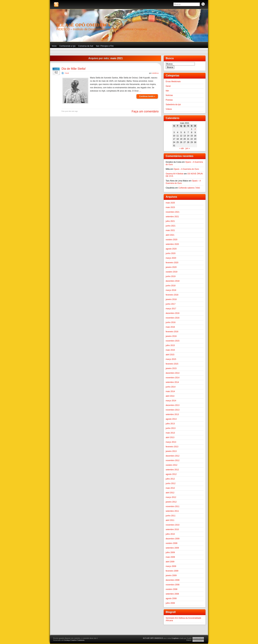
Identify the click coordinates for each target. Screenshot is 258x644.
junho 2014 (171, 387)
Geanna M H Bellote (175, 174)
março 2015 (171, 359)
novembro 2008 (173, 585)
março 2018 (171, 290)
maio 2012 (170, 488)
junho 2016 (171, 322)
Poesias (169, 100)
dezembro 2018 (173, 281)
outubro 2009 (172, 543)
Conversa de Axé (86, 46)
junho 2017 (171, 304)
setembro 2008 (172, 594)
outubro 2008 (172, 589)
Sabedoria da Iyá (173, 105)
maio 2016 (170, 327)
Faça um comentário (145, 111)
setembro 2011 (172, 511)
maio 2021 (170, 230)
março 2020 (171, 258)
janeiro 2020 (171, 267)
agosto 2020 (171, 249)
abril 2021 (170, 235)
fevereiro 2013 (172, 447)
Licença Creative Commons (74, 640)
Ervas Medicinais (173, 82)
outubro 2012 (172, 465)
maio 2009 (170, 557)
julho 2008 (170, 603)
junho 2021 (171, 226)
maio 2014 (170, 391)
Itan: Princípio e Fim (105, 46)
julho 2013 (170, 424)
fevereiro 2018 (172, 295)
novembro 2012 (173, 460)
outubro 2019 (172, 272)
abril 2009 (170, 562)
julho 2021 (170, 221)
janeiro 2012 (171, 502)
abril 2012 (170, 493)
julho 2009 (170, 552)
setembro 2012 (172, 470)
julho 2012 (170, 479)
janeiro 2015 (171, 368)
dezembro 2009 (173, 539)
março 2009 (171, 566)
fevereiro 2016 (172, 332)
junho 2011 (171, 516)
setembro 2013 (172, 414)
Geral (67, 73)
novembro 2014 (173, 378)
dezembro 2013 (173, 405)
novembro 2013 (173, 410)
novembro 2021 (173, 212)
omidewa (155, 73)
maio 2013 (170, 433)
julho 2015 (170, 345)
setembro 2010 (172, 529)
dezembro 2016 (173, 313)
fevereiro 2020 (172, 263)
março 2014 (171, 401)
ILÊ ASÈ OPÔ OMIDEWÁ (83, 25)
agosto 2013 (171, 419)
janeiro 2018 (171, 299)
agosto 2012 (171, 474)
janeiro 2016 (171, 336)
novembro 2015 (173, 341)
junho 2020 (171, 253)
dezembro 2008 (173, 580)
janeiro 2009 (171, 575)
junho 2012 (171, 483)
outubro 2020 (172, 240)
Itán (167, 91)
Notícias (169, 95)
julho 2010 (170, 534)
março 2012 (171, 497)
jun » (188, 148)
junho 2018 (171, 286)
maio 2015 (170, 350)
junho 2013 (171, 428)
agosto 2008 (171, 598)
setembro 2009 (172, 548)
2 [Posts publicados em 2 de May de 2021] (195, 129)
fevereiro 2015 (172, 364)
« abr (182, 148)
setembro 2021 (172, 217)
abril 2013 (170, 437)
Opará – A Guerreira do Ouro (186, 169)
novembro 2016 (173, 318)
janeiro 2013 (171, 451)
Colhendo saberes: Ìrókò (189, 188)
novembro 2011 (173, 506)
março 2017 (171, 309)
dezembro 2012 (173, 456)
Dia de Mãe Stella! (74, 69)
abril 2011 (170, 520)
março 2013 (171, 442)
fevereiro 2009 (172, 571)
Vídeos (169, 109)
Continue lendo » (147, 96)
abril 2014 (170, 396)
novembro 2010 (173, 525)
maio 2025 (170, 203)
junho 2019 (171, 276)
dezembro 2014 (173, 373)
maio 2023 (170, 207)
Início (54, 46)
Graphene (175, 638)
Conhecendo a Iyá (67, 46)
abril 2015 (170, 355)
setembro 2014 (172, 382)
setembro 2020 (172, 244)
